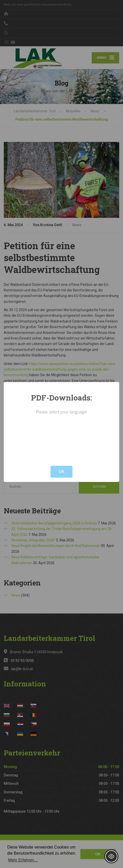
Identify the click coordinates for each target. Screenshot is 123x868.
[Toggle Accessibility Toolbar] (111, 856)
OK (62, 472)
